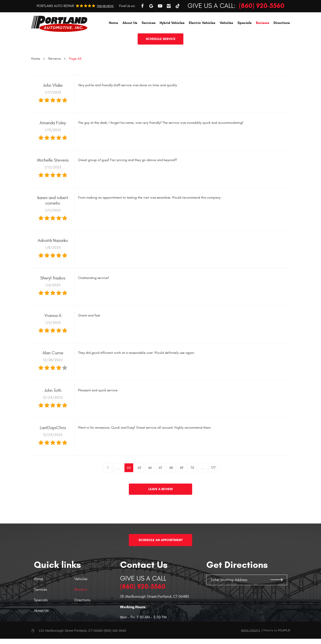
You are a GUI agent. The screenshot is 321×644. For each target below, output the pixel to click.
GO (277, 585)
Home (113, 43)
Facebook (142, 26)
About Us (130, 43)
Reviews (263, 43)
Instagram (169, 26)
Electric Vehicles (202, 43)
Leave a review (161, 509)
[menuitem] (113, 43)
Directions (282, 43)
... (118, 488)
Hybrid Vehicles (172, 43)
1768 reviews (105, 26)
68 (171, 488)
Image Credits (251, 636)
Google (151, 26)
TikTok (178, 26)
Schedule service (161, 59)
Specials (244, 43)
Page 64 (75, 79)
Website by (276, 636)
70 (192, 488)
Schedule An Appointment (161, 545)
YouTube (160, 26)
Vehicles (226, 43)
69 (182, 488)
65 (140, 488)
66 (150, 488)
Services (149, 43)
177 (213, 488)
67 (160, 488)
